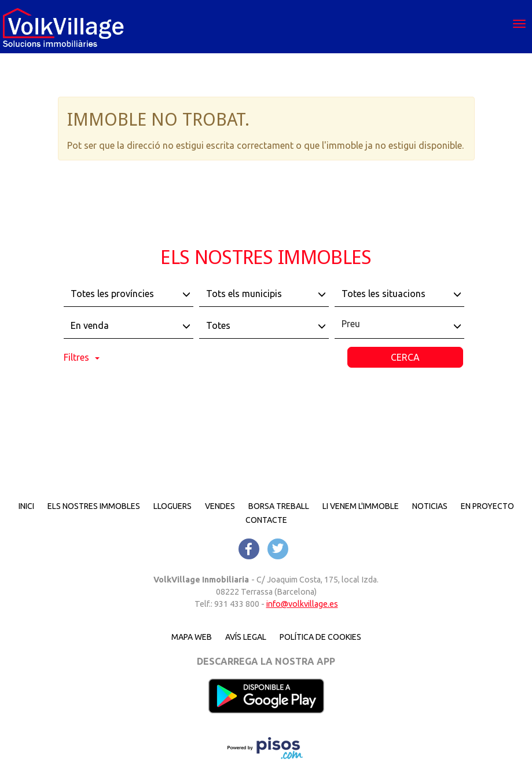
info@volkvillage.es (302, 604)
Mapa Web (192, 637)
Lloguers (173, 506)
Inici (26, 506)
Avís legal (246, 637)
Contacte (266, 520)
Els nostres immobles (94, 506)
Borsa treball (279, 506)
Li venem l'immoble (361, 506)
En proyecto (487, 506)
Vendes (220, 506)
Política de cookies (320, 637)
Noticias (430, 506)
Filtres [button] (82, 357)
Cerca (405, 357)
